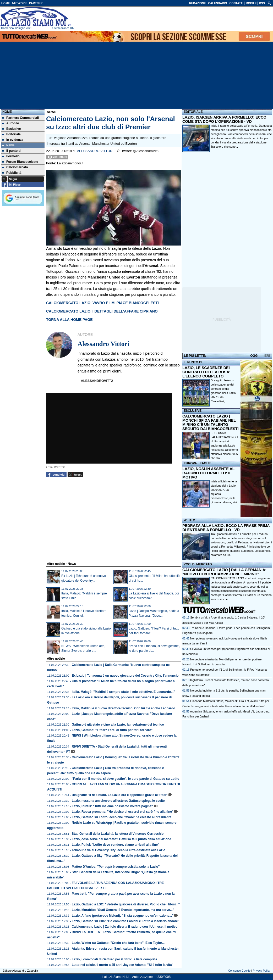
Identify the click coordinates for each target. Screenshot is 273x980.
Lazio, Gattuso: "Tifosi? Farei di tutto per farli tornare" (112, 730)
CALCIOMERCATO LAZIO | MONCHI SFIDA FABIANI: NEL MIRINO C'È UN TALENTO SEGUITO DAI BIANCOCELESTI (211, 422)
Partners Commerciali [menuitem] (21, 118)
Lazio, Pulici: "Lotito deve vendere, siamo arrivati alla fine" (116, 845)
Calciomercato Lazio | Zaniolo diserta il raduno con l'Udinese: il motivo (125, 927)
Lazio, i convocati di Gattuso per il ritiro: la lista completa (114, 959)
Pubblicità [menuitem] (12, 173)
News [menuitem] (8, 145)
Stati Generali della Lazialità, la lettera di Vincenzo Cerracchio (118, 834)
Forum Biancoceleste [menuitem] (20, 162)
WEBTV (189, 520)
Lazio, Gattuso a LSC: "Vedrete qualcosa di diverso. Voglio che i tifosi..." (126, 904)
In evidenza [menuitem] (13, 140)
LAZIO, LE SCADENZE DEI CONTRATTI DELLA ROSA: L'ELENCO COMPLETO (206, 372)
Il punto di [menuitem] (12, 151)
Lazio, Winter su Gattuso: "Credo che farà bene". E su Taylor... (118, 943)
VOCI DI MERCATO (198, 564)
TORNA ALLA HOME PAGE (69, 320)
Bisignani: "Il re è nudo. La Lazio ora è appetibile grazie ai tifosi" (120, 795)
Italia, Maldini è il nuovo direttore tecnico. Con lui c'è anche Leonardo (124, 708)
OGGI (254, 356)
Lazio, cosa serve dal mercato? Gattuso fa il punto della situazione (121, 839)
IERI (267, 356)
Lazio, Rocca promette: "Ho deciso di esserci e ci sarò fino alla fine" (123, 812)
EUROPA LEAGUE (197, 463)
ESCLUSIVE (193, 411)
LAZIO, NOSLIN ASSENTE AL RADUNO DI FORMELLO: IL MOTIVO (208, 473)
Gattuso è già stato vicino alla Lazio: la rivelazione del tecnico (118, 725)
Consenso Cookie (239, 971)
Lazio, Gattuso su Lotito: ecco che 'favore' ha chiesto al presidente (122, 817)
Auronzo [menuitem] (11, 123)
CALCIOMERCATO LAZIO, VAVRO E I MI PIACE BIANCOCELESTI (102, 303)
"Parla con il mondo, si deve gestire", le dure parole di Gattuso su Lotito (126, 779)
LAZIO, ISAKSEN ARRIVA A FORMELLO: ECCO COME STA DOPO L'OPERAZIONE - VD (224, 119)
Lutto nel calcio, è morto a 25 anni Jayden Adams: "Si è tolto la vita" (123, 965)
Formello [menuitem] (11, 156)
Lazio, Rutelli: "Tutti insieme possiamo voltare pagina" (112, 806)
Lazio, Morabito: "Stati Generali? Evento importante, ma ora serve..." (123, 910)
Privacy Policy (262, 971)
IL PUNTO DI (193, 362)
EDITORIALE (193, 112)
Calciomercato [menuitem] (15, 167)
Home (7, 112)
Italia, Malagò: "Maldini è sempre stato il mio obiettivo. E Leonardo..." (123, 692)
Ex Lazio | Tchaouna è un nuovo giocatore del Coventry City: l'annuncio (125, 676)
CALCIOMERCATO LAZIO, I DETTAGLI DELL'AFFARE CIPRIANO (102, 311)
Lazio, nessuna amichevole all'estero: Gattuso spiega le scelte (118, 801)
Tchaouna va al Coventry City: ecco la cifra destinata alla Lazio (119, 850)
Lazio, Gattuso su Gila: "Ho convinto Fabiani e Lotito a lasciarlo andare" (126, 921)
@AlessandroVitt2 (146, 151)
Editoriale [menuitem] (12, 134)
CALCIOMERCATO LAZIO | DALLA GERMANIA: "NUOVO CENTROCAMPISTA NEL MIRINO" (224, 572)
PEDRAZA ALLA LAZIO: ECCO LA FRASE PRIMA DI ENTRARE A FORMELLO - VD (226, 528)
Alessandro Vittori (95, 151)
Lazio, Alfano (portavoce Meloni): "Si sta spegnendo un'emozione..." (123, 916)
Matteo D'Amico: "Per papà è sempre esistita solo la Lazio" (116, 867)
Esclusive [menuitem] (12, 129)
